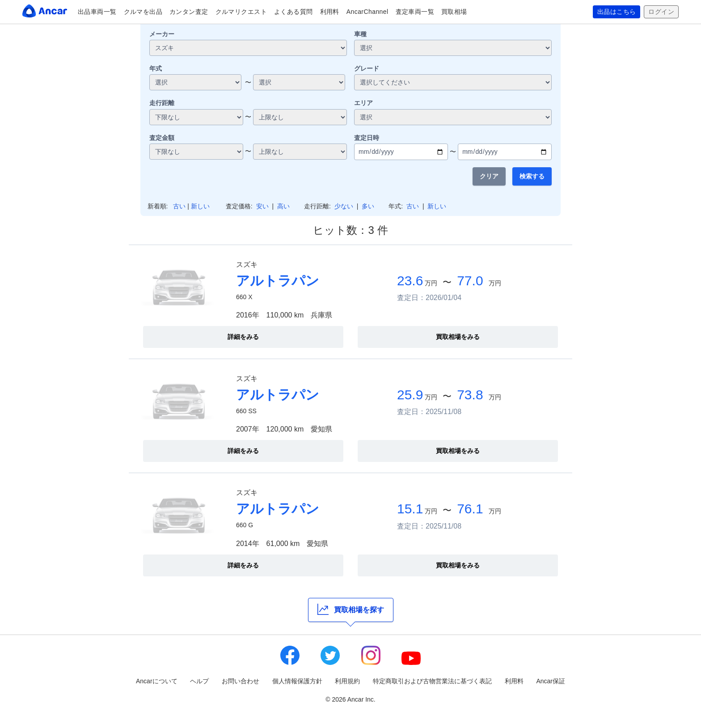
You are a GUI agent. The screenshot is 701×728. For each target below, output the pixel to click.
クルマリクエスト (241, 12)
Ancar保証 (551, 681)
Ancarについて (157, 681)
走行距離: (317, 206)
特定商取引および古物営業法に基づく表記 (432, 681)
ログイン (661, 12)
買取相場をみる (458, 337)
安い (262, 206)
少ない (344, 206)
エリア (363, 103)
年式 (156, 68)
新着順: (158, 206)
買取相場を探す (351, 609)
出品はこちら (617, 12)
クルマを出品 (143, 12)
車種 (360, 34)
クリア (489, 176)
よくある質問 (293, 12)
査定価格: (239, 206)
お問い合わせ (241, 681)
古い (179, 206)
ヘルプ (199, 681)
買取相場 (454, 12)
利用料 (330, 12)
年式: (396, 206)
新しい (200, 206)
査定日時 (367, 138)
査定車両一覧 (415, 12)
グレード (367, 68)
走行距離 (162, 103)
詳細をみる (243, 337)
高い (283, 206)
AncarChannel (367, 12)
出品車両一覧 (97, 12)
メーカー (162, 34)
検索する (532, 176)
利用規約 (347, 681)
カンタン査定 (189, 12)
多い (368, 206)
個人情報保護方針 (297, 681)
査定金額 (162, 138)
